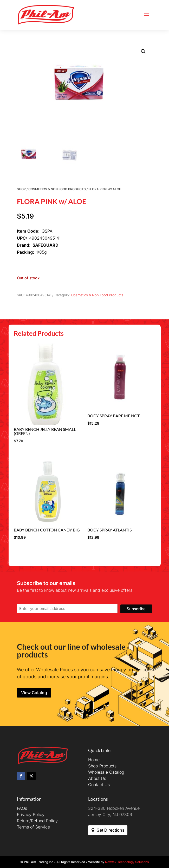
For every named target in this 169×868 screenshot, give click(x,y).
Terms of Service (33, 827)
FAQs (22, 808)
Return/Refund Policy (37, 821)
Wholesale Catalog (106, 772)
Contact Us (99, 785)
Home (94, 760)
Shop (21, 189)
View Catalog (34, 693)
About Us (97, 778)
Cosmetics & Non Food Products (57, 189)
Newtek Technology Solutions (127, 862)
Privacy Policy (31, 814)
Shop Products (102, 766)
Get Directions (110, 830)
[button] (143, 51)
